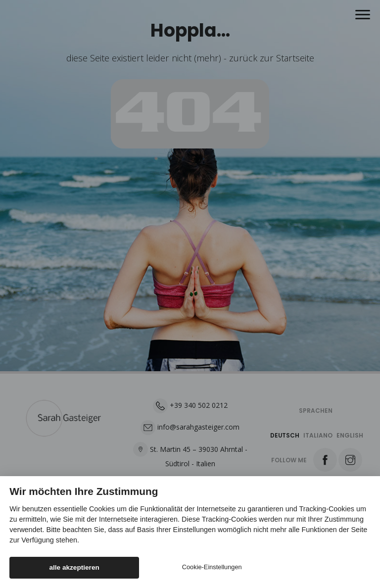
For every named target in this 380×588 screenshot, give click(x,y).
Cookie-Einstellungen (212, 567)
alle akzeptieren (74, 567)
